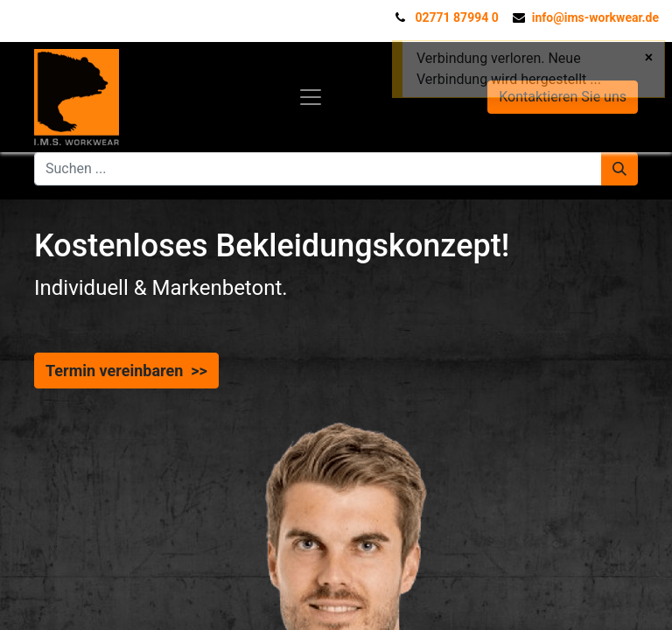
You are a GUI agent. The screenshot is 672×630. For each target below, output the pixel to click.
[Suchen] (619, 169)
